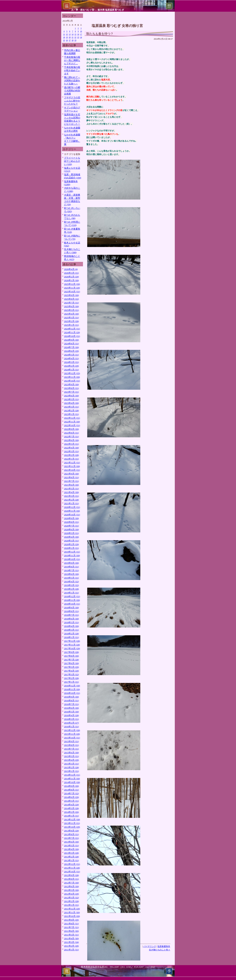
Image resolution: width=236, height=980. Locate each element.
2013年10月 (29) (72, 827)
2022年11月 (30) (72, 422)
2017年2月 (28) (71, 678)
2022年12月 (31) (72, 418)
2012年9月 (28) (71, 875)
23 (78, 37)
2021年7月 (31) (71, 481)
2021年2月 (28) (71, 500)
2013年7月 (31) (71, 838)
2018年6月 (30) (71, 619)
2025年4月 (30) (71, 314)
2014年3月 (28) (71, 808)
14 (73, 34)
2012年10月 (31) (72, 872)
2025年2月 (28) (71, 321)
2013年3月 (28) (71, 853)
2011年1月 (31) (71, 950)
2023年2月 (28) (71, 411)
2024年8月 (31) (71, 344)
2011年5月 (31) (71, 935)
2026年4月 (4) (71, 269)
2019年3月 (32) (71, 585)
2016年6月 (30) (71, 708)
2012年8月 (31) (71, 879)
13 (70, 34)
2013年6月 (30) (71, 842)
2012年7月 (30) (71, 883)
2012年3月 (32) (71, 898)
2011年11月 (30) (72, 912)
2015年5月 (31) (71, 756)
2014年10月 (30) (72, 782)
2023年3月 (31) (71, 407)
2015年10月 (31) (72, 738)
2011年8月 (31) (71, 924)
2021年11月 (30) (72, 466)
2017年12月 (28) (72, 641)
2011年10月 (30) (72, 916)
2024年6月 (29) (71, 351)
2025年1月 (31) (71, 325)
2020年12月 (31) (72, 507)
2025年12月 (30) (72, 284)
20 (70, 37)
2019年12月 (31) (72, 552)
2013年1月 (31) (71, 860)
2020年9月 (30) (71, 518)
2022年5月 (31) (71, 444)
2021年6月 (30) (71, 485)
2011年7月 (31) (71, 927)
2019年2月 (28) (71, 589)
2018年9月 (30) (71, 608)
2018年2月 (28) (71, 634)
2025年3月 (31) (71, 318)
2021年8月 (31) (71, 477)
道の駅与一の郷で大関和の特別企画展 (72, 91)
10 (81, 31)
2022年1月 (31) (71, 459)
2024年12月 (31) (72, 329)
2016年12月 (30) (72, 686)
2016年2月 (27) (71, 723)
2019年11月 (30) (72, 556)
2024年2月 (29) (71, 366)
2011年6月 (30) (71, 931)
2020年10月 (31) (72, 515)
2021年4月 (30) (71, 492)
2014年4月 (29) (71, 805)
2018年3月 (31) (71, 630)
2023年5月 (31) (71, 399)
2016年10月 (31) (72, 693)
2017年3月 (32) (71, 674)
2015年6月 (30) (71, 753)
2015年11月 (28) (72, 734)
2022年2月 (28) (71, 455)
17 (81, 34)
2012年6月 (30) (71, 886)
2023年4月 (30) (71, 403)
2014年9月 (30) (71, 786)
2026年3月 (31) (71, 273)
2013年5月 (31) (71, 846)
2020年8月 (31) (71, 522)
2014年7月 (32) (71, 793)
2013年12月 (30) (72, 819)
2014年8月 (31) (71, 790)
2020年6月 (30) (71, 529)
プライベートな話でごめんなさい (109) (72, 161)
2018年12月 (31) (72, 596)
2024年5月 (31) (71, 355)
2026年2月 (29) (71, 277)
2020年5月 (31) (71, 533)
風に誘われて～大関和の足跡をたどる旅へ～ (72, 80)
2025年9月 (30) (71, 295)
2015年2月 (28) (71, 767)
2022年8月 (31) (71, 433)
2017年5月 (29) (71, 667)
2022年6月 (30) (71, 440)
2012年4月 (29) (71, 894)
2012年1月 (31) (71, 905)
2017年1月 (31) (71, 682)
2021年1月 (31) (71, 503)
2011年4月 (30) (71, 938)
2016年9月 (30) (71, 697)
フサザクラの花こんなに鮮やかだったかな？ (72, 101)
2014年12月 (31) (72, 775)
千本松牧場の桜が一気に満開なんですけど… (72, 60)
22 (75, 37)
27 (70, 40)
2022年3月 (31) (71, 451)
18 (64, 37)
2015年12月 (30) (72, 730)
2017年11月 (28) (72, 645)
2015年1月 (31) (71, 771)
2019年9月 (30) (71, 563)
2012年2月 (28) (71, 901)
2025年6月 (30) (71, 306)
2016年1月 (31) (71, 727)
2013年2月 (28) (71, 857)
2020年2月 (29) (71, 544)
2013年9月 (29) (71, 831)
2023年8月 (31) (71, 388)
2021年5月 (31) (71, 489)
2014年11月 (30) (72, 779)
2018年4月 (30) (71, 626)
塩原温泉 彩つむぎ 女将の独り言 (117, 26)
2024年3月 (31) (71, 362)
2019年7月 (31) (71, 570)
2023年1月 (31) (71, 414)
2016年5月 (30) (71, 712)
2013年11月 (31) (72, 823)
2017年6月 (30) (71, 663)
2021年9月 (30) (71, 474)
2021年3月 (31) (71, 496)
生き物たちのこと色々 (160, 950)
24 (81, 37)
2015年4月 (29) (71, 760)
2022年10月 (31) (72, 425)
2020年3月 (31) (71, 541)
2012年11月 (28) (72, 868)
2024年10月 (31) (72, 336)
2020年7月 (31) (71, 526)
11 (64, 34)
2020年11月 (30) (72, 511)
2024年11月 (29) (72, 332)
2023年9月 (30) (71, 384)
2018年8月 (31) (71, 611)
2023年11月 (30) (72, 377)
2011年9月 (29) (71, 920)
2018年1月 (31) (71, 637)
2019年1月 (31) (71, 593)
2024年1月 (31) (71, 370)
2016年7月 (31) (71, 704)
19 (67, 37)
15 (75, 34)
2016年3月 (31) (71, 719)
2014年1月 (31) (71, 816)
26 (67, 40)
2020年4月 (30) (71, 537)
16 (78, 34)
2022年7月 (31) (71, 437)
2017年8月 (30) (71, 656)
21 (73, 37)
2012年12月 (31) (72, 864)
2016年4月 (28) (71, 715)
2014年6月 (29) (71, 797)
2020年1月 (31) (71, 548)
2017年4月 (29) (71, 671)
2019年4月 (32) (71, 582)
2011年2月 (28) (71, 946)
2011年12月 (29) (72, 909)
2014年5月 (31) (71, 801)
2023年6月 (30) (71, 396)
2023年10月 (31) (72, 381)
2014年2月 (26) (71, 812)
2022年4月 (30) (71, 448)
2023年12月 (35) (72, 373)
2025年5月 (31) (71, 310)
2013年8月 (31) (71, 834)
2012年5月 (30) (71, 890)
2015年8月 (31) (71, 745)
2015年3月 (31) (71, 764)
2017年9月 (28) (71, 652)
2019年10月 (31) (72, 559)
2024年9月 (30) (71, 340)
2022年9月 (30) (71, 429)
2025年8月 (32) (71, 299)
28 (73, 40)
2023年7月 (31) (71, 392)
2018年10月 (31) (72, 604)
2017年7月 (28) (71, 660)
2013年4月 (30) (71, 849)
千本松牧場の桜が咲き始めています (72, 70)
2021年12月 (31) (72, 463)
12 (67, 34)
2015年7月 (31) (71, 749)
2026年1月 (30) (71, 280)
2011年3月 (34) (71, 942)
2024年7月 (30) (71, 347)
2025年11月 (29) (72, 288)
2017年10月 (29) (72, 648)
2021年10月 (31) (72, 470)
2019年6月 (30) (71, 574)
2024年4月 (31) (71, 358)
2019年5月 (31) (71, 578)
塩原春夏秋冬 (164, 946)
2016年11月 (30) (72, 689)
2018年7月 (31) (71, 615)
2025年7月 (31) (71, 303)
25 (64, 40)
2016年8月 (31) (71, 701)
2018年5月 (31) (71, 622)
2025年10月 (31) (72, 292)
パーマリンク (150, 946)
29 (75, 40)
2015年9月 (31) (71, 741)
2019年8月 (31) (71, 567)
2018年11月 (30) (72, 600)
